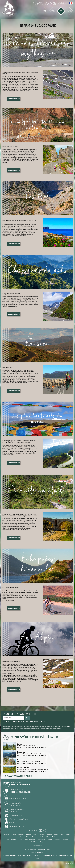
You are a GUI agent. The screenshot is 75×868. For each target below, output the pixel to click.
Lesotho (68, 835)
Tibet (53, 837)
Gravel (34, 722)
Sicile (42, 837)
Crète (35, 835)
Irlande (56, 835)
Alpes (7, 840)
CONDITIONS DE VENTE (50, 855)
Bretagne (14, 840)
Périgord (50, 840)
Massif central (41, 840)
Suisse (48, 837)
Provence (58, 840)
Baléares (21, 835)
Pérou (28, 837)
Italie (62, 835)
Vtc (43, 722)
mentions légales (25, 855)
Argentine (6, 835)
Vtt (9, 722)
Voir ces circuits (14, 99)
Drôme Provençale (30, 840)
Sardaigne (35, 837)
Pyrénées (65, 840)
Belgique (28, 835)
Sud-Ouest (34, 842)
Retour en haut (70, 863)
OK (27, 718)
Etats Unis (49, 835)
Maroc (22, 837)
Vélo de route (21, 722)
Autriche (14, 835)
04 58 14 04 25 (39, 852)
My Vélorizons (60, 3)
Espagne (41, 835)
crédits (37, 855)
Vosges (42, 842)
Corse (21, 840)
